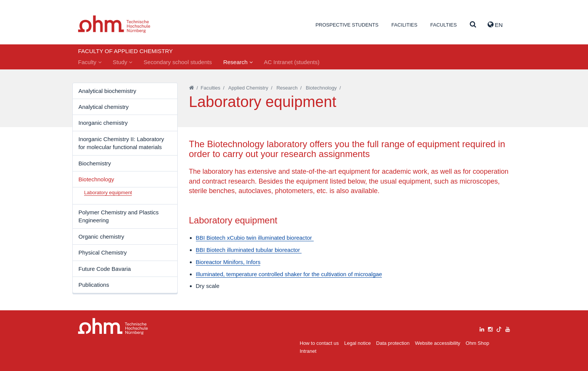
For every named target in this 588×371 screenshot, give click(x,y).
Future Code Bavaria (105, 269)
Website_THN (114, 24)
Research (238, 62)
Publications (94, 285)
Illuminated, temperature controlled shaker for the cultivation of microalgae (289, 274)
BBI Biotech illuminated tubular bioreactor (249, 250)
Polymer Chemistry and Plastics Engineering (119, 216)
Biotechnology (96, 179)
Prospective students (347, 25)
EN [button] (495, 25)
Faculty (90, 62)
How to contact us (319, 343)
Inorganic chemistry (103, 123)
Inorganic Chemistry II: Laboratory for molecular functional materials (121, 143)
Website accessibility (438, 343)
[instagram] (490, 328)
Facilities (404, 25)
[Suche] (473, 25)
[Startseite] (192, 88)
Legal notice (358, 343)
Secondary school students (178, 62)
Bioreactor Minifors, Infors (228, 262)
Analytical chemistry (104, 107)
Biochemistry (95, 163)
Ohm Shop (477, 343)
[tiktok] (499, 328)
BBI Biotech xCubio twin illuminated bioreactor (255, 238)
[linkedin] (482, 328)
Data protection (393, 343)
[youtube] (508, 328)
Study (123, 62)
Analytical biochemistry (107, 91)
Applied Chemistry (249, 88)
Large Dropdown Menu (113, 326)
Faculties (444, 25)
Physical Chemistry (103, 252)
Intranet (308, 351)
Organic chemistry (101, 237)
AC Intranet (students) (292, 62)
